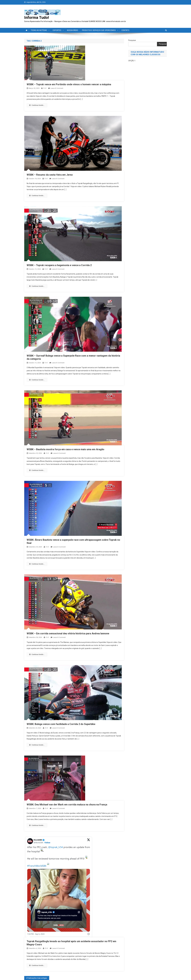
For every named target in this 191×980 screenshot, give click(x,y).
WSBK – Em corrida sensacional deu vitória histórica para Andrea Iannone (68, 633)
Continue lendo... (37, 105)
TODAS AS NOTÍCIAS (39, 30)
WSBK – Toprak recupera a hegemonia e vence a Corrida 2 (59, 265)
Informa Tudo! (37, 17)
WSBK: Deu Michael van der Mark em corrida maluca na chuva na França (67, 805)
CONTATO (125, 30)
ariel (45, 88)
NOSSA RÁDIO (73, 30)
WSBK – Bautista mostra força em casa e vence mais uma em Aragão (65, 449)
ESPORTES (57, 30)
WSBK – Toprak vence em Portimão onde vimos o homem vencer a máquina (69, 84)
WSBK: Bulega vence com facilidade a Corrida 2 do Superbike (61, 724)
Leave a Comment (57, 88)
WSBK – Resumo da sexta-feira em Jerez (50, 175)
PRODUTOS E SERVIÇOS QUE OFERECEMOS (99, 30)
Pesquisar (132, 40)
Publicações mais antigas (37, 978)
